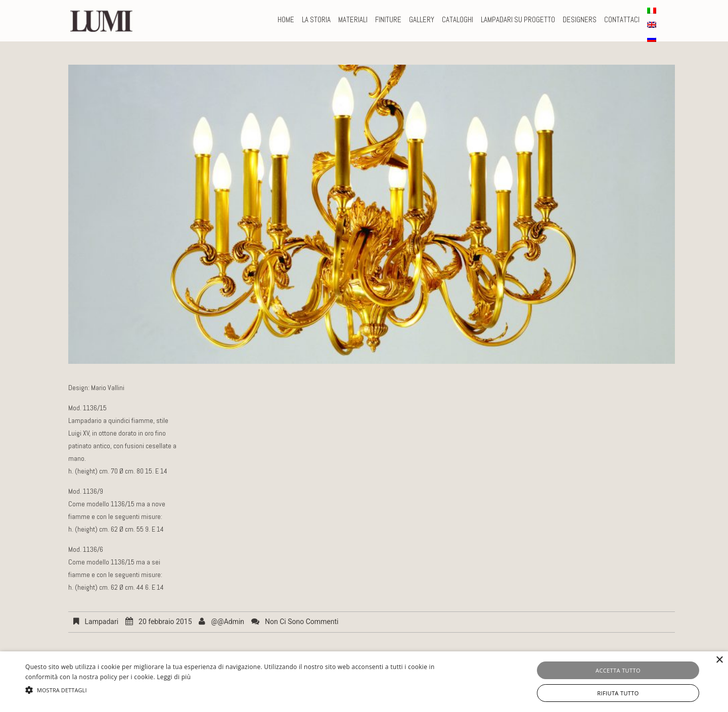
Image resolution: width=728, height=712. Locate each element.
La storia (316, 19)
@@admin (227, 622)
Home (286, 19)
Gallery (422, 19)
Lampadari (101, 622)
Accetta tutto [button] (618, 670)
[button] (245, 690)
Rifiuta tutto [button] (618, 693)
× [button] (719, 660)
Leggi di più (174, 677)
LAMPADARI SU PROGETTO (518, 19)
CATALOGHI (458, 19)
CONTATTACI (622, 19)
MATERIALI (353, 19)
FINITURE (388, 19)
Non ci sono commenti (302, 622)
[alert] (364, 682)
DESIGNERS (580, 19)
